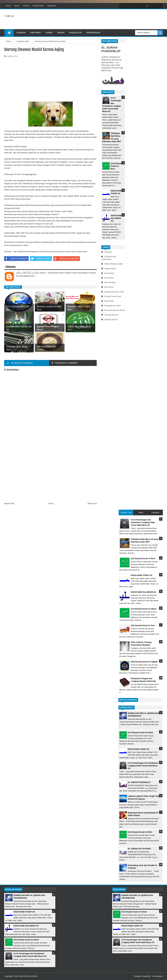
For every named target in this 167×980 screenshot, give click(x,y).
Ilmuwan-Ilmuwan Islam (114, 292)
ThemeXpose (157, 976)
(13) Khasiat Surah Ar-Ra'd (116, 166)
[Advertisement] (109, 19)
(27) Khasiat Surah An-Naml (140, 733)
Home (8, 6)
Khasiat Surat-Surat (113, 296)
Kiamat (49, 33)
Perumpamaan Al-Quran (115, 310)
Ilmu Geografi (110, 282)
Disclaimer (52, 6)
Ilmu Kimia (109, 287)
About (17, 6)
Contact (26, 6)
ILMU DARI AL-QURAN (28, 976)
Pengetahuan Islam (113, 306)
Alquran (21, 33)
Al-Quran (108, 252)
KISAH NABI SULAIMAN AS (116, 218)
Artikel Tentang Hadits (114, 264)
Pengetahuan (93, 33)
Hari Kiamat (109, 273)
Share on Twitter (40, 259)
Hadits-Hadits (110, 269)
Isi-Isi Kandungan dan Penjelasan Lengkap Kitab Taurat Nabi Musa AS (143, 766)
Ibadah (61, 33)
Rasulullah (75, 33)
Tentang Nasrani (111, 315)
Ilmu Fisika (36, 33)
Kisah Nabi (109, 301)
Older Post (92, 504)
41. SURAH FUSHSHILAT (111, 49)
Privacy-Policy (38, 6)
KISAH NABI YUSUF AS (138, 749)
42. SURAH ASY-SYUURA (139, 849)
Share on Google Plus (66, 259)
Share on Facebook (16, 259)
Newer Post (9, 504)
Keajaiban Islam (12, 56)
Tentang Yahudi (111, 320)
